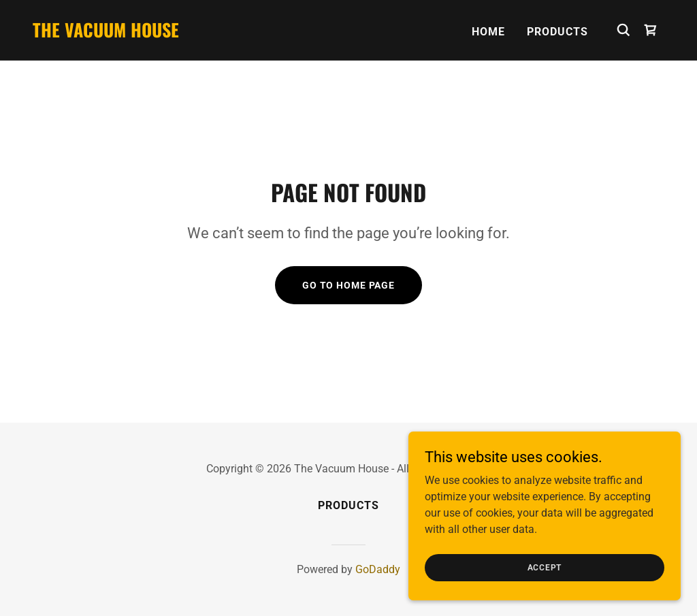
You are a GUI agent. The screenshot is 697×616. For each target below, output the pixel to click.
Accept (545, 567)
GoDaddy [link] (378, 569)
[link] (106, 34)
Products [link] (557, 32)
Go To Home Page (348, 285)
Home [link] (488, 32)
